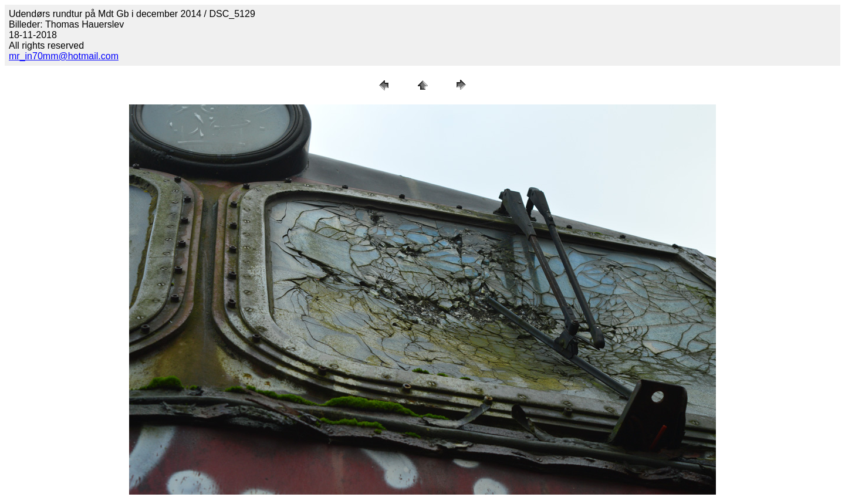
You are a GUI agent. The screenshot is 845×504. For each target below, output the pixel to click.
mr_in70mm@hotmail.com (64, 56)
